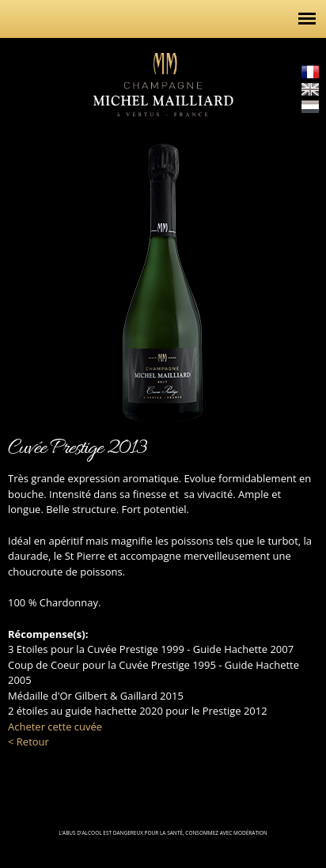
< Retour (28, 742)
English (310, 89)
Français (310, 72)
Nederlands (310, 107)
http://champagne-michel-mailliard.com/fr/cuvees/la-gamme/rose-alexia (24, 270)
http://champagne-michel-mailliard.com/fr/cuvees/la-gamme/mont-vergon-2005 (302, 270)
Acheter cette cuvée (55, 726)
